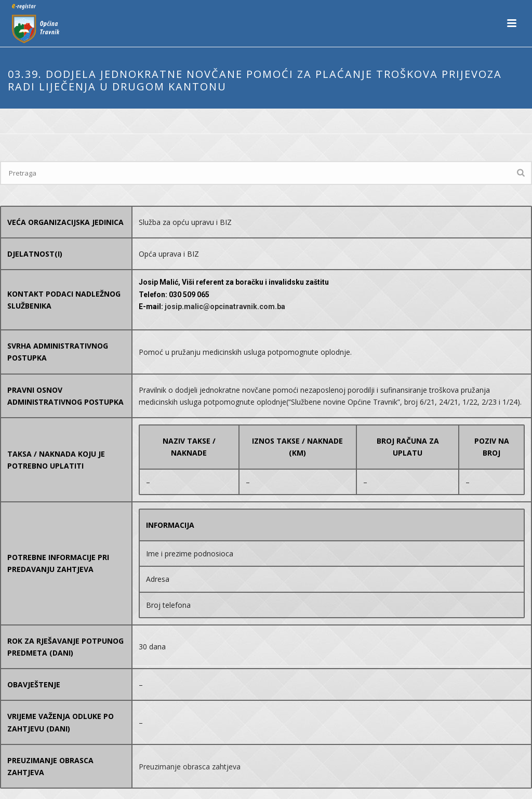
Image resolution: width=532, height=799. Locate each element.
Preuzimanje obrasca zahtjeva (190, 767)
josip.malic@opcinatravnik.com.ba (225, 307)
